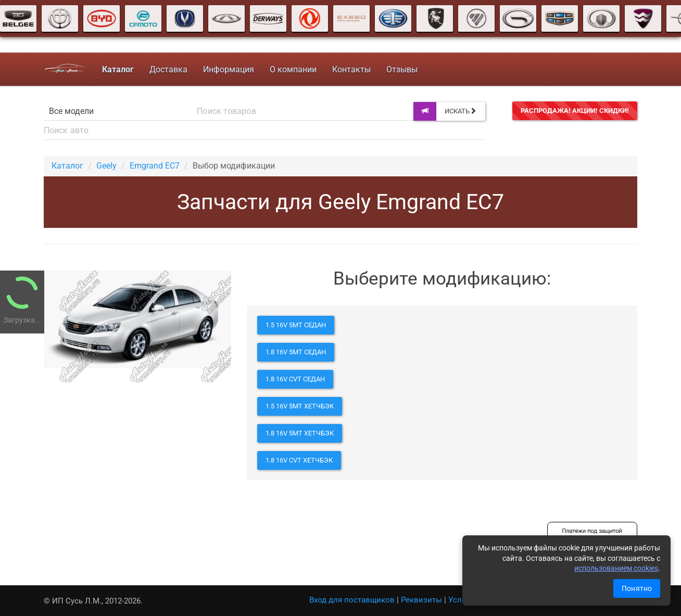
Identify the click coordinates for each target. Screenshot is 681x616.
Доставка (168, 69)
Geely (106, 166)
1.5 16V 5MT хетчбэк (300, 406)
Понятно (637, 588)
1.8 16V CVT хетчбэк (299, 460)
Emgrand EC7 (155, 166)
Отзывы (401, 69)
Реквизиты (421, 600)
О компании (293, 69)
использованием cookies (616, 568)
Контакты (351, 69)
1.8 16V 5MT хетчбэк (300, 433)
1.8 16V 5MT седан (296, 352)
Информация (228, 69)
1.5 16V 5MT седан (296, 325)
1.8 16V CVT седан (295, 379)
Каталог (67, 166)
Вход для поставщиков (352, 600)
